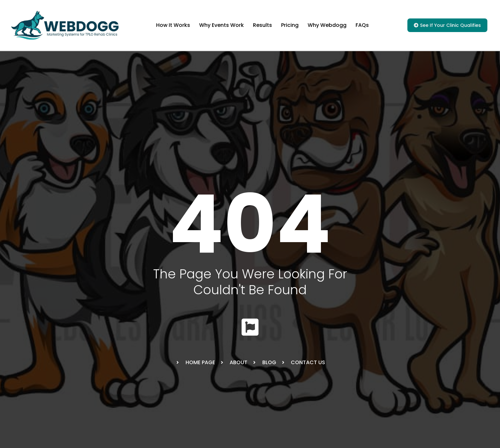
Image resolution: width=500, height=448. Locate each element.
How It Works (173, 25)
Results (262, 25)
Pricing (290, 25)
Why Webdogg (327, 25)
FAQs (362, 25)
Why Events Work (222, 25)
